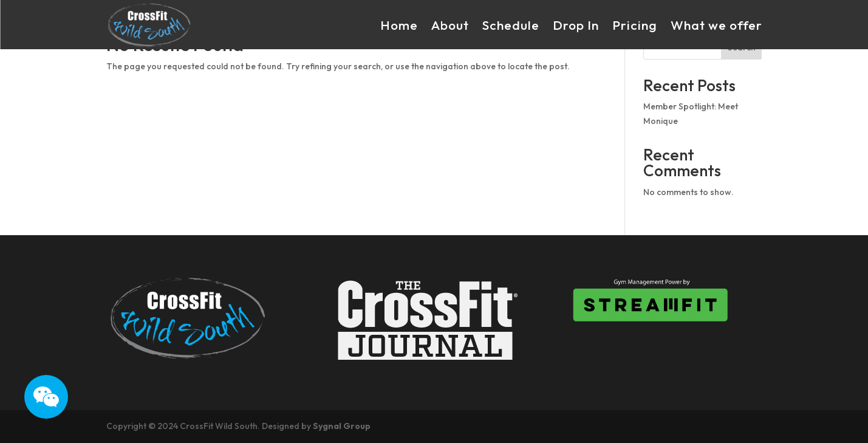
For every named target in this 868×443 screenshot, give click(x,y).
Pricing (635, 25)
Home (399, 25)
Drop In (576, 25)
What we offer (716, 25)
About (450, 25)
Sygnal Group (342, 426)
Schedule (511, 25)
